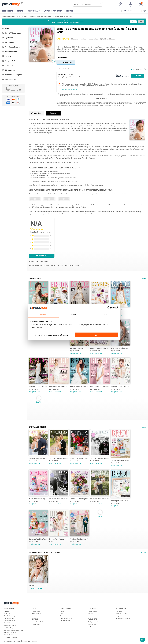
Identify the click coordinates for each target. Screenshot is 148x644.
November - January (78, 350)
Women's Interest (21, 16)
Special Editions (37, 429)
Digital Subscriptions (8, 16)
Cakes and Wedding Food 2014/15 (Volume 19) (38, 544)
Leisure (70, 11)
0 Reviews (74, 39)
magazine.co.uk (121, 621)
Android (62, 619)
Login (90, 632)
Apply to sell (92, 630)
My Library (7, 38)
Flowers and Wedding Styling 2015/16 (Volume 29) (80, 461)
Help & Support (9, 79)
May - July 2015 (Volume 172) (123, 350)
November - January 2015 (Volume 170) (59, 389)
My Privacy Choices (10, 643)
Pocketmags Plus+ (10, 52)
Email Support (36, 619)
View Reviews (42, 256)
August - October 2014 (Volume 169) (80, 389)
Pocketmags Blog (10, 626)
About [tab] (105, 315)
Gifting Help (36, 630)
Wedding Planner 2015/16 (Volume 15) (123, 463)
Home (6, 28)
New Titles (7, 619)
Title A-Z (7, 56)
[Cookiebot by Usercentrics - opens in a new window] (109, 308)
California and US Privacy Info (14, 636)
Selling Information (94, 627)
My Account (8, 42)
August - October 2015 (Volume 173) (101, 350)
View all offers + (101, 99)
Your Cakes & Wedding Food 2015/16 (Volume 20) (38, 503)
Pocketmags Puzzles (11, 47)
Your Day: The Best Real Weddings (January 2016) (59, 461)
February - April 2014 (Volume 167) (123, 389)
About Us (119, 617)
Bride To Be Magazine (47, 16)
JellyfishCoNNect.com (123, 624)
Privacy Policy (9, 633)
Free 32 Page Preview (57, 544)
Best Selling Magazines (11, 621)
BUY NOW (138, 76)
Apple (62, 617)
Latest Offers (8, 65)
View (72, 355)
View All (143, 278)
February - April (119, 311)
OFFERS (20, 11)
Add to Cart (121, 316)
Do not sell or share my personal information (52, 335)
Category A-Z (8, 61)
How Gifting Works (38, 627)
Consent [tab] (43, 315)
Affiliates (91, 619)
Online (62, 621)
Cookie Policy (8, 640)
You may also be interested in (45, 557)
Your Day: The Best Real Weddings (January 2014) (80, 544)
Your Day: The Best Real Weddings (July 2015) (101, 461)
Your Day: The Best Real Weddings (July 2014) (101, 503)
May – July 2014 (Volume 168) (101, 389)
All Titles (7, 617)
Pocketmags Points (66, 624)
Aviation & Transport (53, 11)
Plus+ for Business (10, 631)
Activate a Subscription (12, 75)
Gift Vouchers (8, 70)
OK (96, 335)
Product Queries (93, 617)
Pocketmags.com (121, 619)
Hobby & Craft (33, 11)
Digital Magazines (66, 626)
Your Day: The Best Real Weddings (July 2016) (38, 461)
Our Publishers (9, 628)
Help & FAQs (36, 617)
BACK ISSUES (35, 278)
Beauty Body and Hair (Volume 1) (65, 16)
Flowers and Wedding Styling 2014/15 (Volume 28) (80, 503)
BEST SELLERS (8, 11)
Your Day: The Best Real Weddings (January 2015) (59, 503)
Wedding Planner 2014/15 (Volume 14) (123, 505)
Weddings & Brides (33, 16)
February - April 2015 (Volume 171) (38, 389)
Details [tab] (74, 315)
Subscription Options (69, 89)
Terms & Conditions (10, 638)
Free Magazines (9, 624)
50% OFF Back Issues (11, 33)
